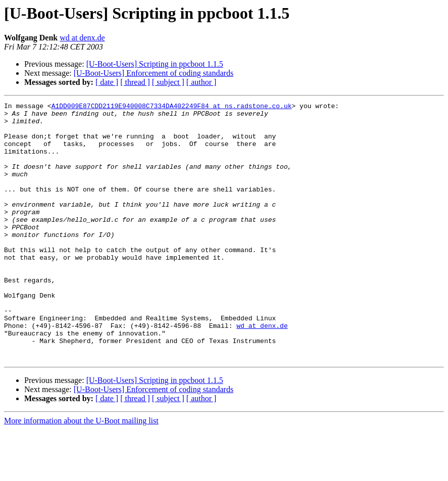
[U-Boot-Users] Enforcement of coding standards (154, 73)
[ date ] (107, 82)
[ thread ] (135, 82)
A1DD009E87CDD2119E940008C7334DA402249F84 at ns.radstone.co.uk (172, 107)
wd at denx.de (82, 38)
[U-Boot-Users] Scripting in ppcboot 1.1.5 (155, 64)
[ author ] (202, 82)
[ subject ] (168, 82)
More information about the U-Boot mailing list (81, 472)
